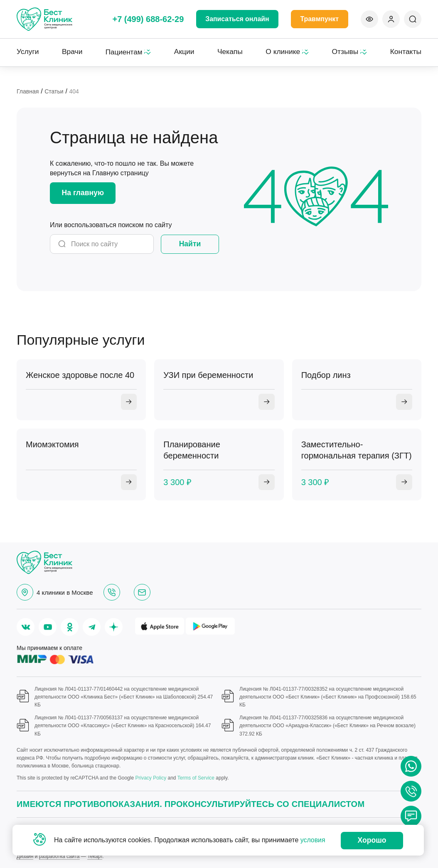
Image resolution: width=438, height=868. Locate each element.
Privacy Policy (151, 778)
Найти (190, 243)
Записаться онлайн (237, 19)
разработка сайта (59, 856)
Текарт (95, 856)
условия (313, 840)
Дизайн (25, 856)
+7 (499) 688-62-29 (147, 19)
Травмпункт (319, 19)
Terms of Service (196, 778)
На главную (84, 192)
